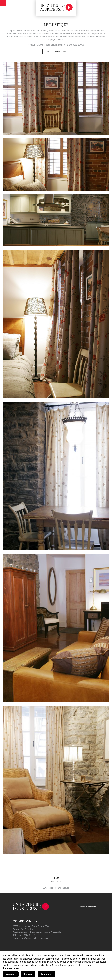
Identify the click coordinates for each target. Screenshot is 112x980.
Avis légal (48, 888)
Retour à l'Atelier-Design (56, 52)
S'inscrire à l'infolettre (87, 907)
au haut (56, 877)
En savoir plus (11, 968)
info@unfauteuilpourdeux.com (35, 938)
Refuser (28, 974)
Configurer (46, 974)
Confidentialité (62, 888)
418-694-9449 (31, 935)
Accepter (11, 974)
